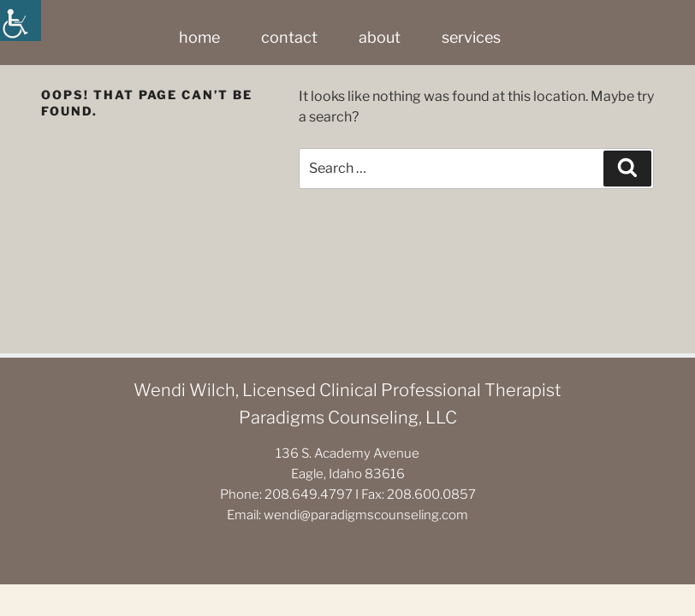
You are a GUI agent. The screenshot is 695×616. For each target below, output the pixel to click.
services (471, 37)
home (199, 37)
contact (289, 37)
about (380, 37)
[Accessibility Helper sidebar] (21, 21)
